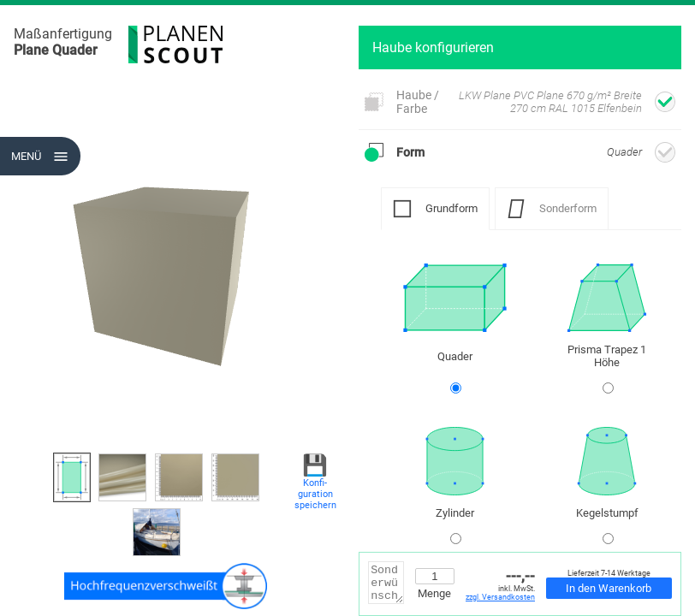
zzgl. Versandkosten (500, 597)
